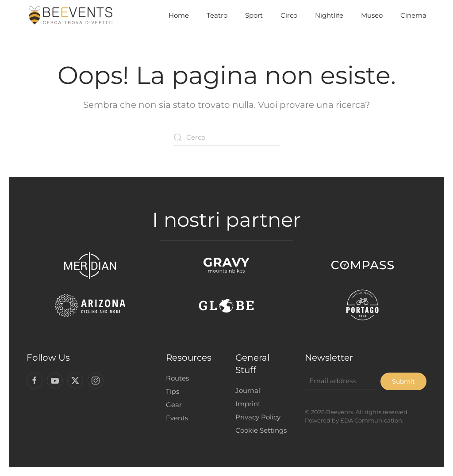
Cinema (413, 15)
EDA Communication (369, 420)
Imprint (246, 404)
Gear (172, 405)
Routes (175, 378)
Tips (170, 391)
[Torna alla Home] (71, 15)
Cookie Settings (259, 430)
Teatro (217, 15)
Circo (289, 15)
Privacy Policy (256, 417)
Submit (401, 381)
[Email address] (339, 381)
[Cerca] (226, 137)
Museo (372, 15)
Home (179, 15)
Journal (246, 390)
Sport (254, 15)
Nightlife (329, 15)
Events (175, 418)
